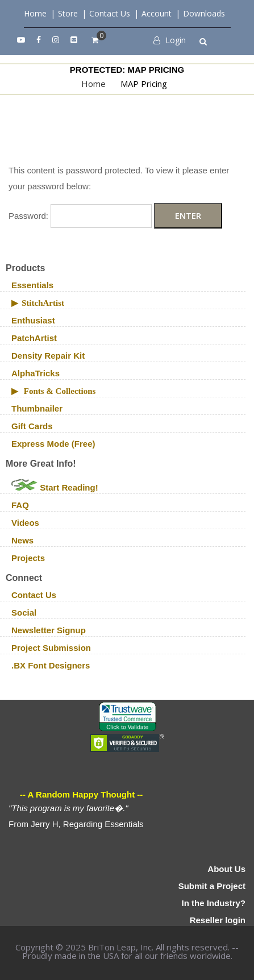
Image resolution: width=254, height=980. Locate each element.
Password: (80, 216)
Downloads (204, 13)
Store (68, 13)
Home (35, 13)
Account (157, 13)
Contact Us (110, 13)
